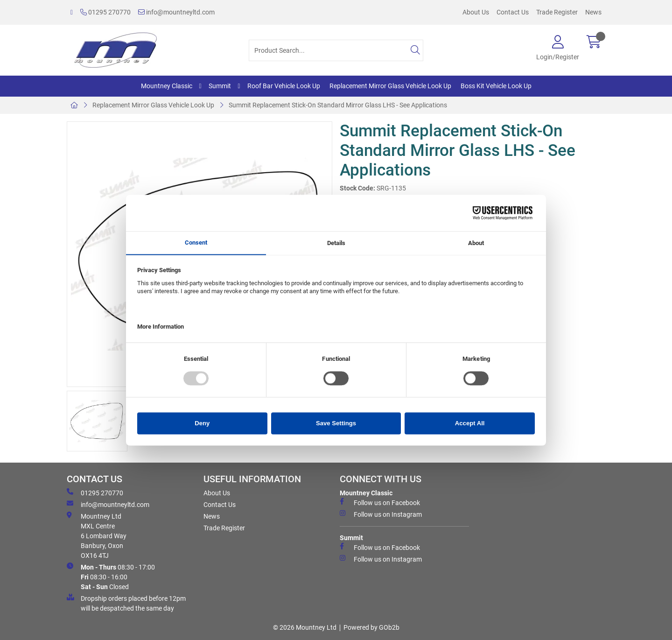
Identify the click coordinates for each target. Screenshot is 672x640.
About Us (476, 12)
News (593, 12)
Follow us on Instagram (381, 514)
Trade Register (557, 12)
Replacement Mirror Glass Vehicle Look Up (390, 86)
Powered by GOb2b (371, 627)
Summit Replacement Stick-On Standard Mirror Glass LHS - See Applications (338, 105)
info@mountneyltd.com (176, 12)
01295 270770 (105, 12)
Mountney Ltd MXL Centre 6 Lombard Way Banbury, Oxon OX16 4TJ (97, 535)
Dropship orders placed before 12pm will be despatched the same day (126, 603)
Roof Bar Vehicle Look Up (284, 86)
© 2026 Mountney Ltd (305, 627)
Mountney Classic (167, 86)
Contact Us (513, 12)
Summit (220, 86)
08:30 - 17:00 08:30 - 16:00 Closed (111, 577)
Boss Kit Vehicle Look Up (496, 86)
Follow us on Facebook (380, 502)
